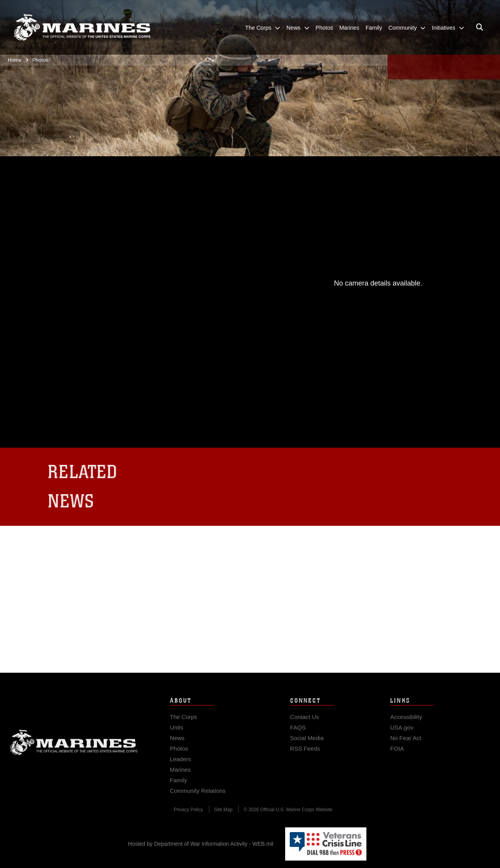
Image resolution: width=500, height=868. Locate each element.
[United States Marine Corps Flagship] (82, 28)
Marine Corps (74, 750)
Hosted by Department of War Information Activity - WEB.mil (201, 844)
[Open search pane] (480, 27)
